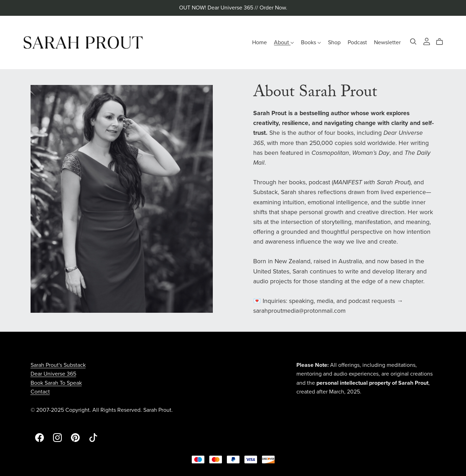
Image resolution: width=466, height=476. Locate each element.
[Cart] (442, 42)
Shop (334, 42)
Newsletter (387, 42)
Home (260, 42)
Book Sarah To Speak (56, 383)
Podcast (357, 42)
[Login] (427, 41)
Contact (40, 392)
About (284, 42)
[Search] (413, 42)
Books (311, 42)
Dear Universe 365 (53, 374)
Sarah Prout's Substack (58, 365)
